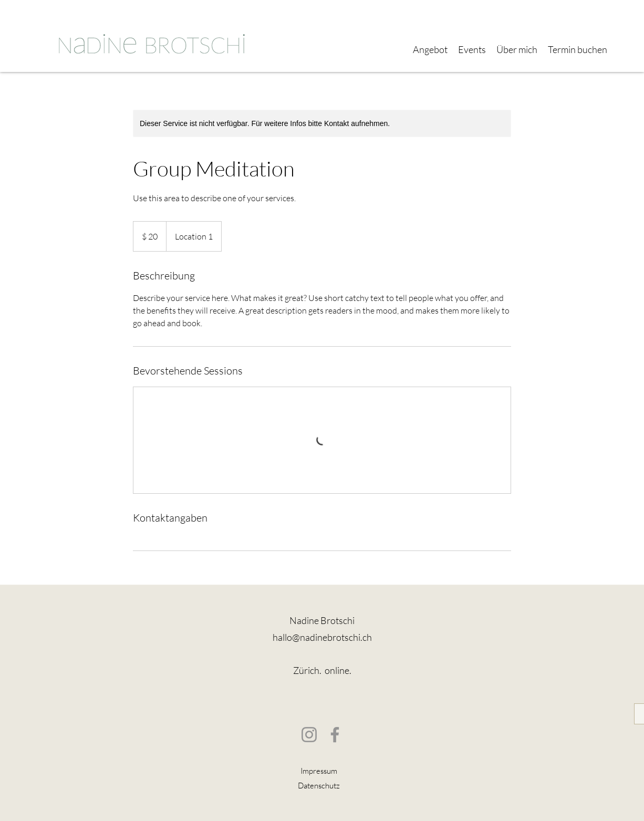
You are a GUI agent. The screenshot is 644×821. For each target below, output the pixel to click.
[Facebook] (335, 735)
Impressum (319, 771)
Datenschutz (319, 786)
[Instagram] (309, 735)
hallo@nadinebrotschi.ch (322, 637)
